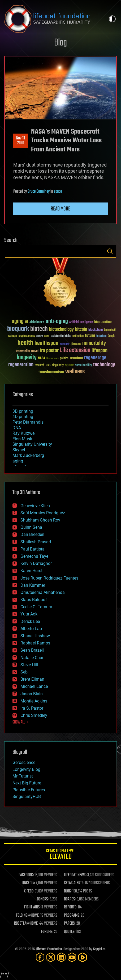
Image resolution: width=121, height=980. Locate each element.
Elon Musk (22, 439)
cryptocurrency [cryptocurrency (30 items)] (27, 336)
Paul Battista (33, 549)
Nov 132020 (21, 141)
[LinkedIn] (61, 957)
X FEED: (29, 891)
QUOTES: (70, 932)
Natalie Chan (33, 658)
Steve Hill (29, 665)
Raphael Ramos (35, 643)
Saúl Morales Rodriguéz (43, 513)
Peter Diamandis (28, 422)
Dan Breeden (32, 534)
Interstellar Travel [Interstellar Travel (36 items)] (27, 351)
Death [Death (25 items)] (47, 336)
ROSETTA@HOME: (26, 924)
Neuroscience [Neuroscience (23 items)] (53, 359)
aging (18, 461)
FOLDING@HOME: (28, 916)
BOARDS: (70, 899)
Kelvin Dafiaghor (36, 563)
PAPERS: (70, 924)
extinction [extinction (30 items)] (78, 336)
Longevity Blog (26, 769)
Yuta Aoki (29, 614)
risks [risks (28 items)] (48, 365)
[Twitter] (51, 957)
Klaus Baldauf (34, 600)
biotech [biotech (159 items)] (39, 329)
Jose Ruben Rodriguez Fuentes (49, 578)
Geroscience (24, 762)
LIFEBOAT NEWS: (75, 875)
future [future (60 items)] (90, 336)
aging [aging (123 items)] (18, 322)
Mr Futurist (23, 776)
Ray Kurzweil (25, 433)
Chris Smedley (34, 715)
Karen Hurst (31, 571)
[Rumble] (83, 957)
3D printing (23, 411)
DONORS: (43, 899)
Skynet (19, 450)
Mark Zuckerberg (28, 455)
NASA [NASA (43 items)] (42, 358)
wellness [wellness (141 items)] (75, 372)
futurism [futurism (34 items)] (101, 336)
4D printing (23, 417)
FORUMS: (47, 932)
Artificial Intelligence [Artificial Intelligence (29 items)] (81, 322)
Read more (60, 209)
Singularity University (32, 444)
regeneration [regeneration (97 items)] (21, 365)
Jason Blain (32, 694)
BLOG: (68, 891)
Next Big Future (27, 783)
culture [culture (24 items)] (40, 336)
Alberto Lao (31, 629)
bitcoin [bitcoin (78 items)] (81, 330)
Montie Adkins (34, 701)
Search (110, 251)
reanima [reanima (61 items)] (76, 358)
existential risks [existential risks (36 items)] (61, 336)
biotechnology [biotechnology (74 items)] (61, 330)
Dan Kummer (33, 585)
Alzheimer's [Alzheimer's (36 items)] (37, 322)
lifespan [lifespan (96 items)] (100, 351)
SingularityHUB (27, 797)
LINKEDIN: (28, 883)
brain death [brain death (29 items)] (110, 330)
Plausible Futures (29, 790)
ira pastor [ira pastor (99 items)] (49, 351)
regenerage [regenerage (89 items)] (95, 358)
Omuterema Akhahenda (43, 592)
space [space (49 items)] (69, 365)
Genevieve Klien (35, 506)
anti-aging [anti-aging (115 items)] (57, 322)
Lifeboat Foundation (49, 949)
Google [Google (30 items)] (111, 336)
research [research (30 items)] (40, 365)
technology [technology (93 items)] (104, 365)
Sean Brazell (32, 650)
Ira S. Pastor (32, 708)
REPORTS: (71, 907)
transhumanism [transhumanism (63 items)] (51, 372)
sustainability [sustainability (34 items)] (83, 366)
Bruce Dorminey (39, 192)
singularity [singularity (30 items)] (58, 365)
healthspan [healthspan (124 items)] (46, 343)
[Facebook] (40, 957)
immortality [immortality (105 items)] (94, 343)
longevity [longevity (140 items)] (27, 358)
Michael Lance (34, 686)
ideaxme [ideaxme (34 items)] (76, 344)
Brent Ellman (32, 679)
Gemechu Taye (34, 556)
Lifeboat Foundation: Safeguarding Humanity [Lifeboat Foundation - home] (47, 19)
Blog (60, 43)
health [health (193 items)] (25, 343)
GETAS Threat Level (60, 855)
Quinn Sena (31, 527)
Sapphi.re (99, 949)
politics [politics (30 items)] (64, 359)
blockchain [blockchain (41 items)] (96, 330)
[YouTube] (72, 957)
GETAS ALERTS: (74, 883)
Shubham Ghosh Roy (40, 520)
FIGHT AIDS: (32, 907)
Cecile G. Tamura (36, 607)
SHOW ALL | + (21, 722)
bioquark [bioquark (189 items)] (18, 329)
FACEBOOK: (26, 875)
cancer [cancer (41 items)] (13, 336)
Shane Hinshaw (35, 636)
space (58, 192)
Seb (24, 672)
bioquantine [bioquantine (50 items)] (103, 322)
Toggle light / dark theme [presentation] (112, 19)
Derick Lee (30, 621)
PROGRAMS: (72, 916)
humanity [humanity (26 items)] (65, 344)
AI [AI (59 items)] (27, 322)
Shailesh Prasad (36, 542)
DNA (17, 428)
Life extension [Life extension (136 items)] (75, 350)
